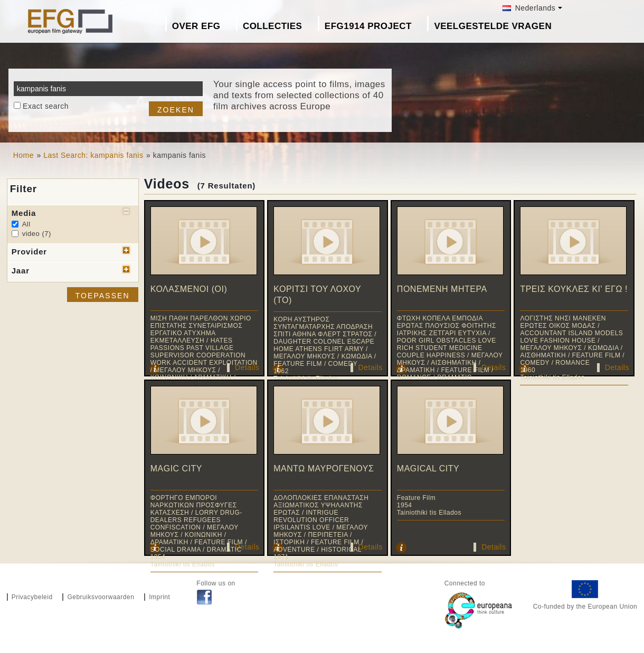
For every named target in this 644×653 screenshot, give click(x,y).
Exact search (46, 106)
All (26, 224)
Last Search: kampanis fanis (93, 155)
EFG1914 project (368, 26)
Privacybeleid (32, 597)
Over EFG (196, 26)
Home (23, 155)
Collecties (273, 26)
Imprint (159, 597)
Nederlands (529, 8)
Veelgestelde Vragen (493, 26)
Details (247, 367)
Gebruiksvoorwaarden (101, 597)
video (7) (37, 234)
